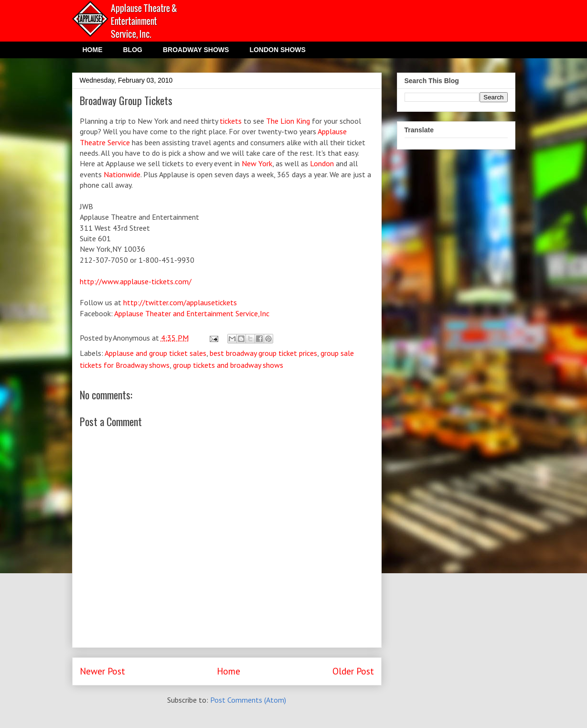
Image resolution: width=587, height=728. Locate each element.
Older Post (353, 671)
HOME (93, 50)
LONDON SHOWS (277, 50)
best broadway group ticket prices (263, 353)
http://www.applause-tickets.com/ (136, 281)
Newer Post (102, 671)
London (322, 163)
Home (229, 671)
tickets (232, 121)
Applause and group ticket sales (155, 353)
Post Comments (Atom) (248, 700)
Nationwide (122, 174)
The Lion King (288, 121)
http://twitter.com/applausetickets (180, 302)
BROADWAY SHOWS (196, 50)
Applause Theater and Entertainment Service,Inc (192, 313)
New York (257, 163)
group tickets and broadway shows (228, 365)
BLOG (133, 50)
